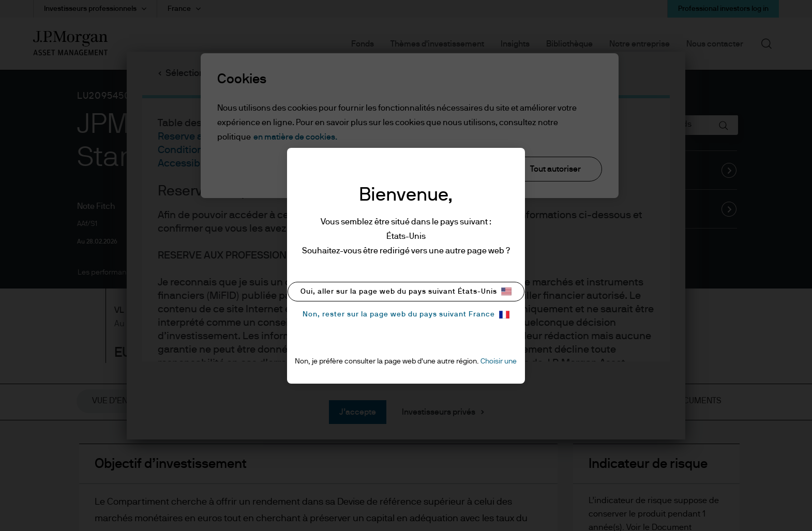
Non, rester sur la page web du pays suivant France (406, 315)
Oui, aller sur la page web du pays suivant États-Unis (406, 291)
